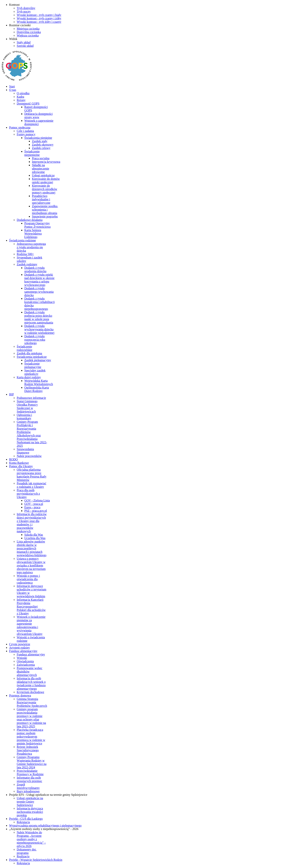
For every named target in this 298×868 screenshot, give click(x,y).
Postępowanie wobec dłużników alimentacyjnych (30, 672)
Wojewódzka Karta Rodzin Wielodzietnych (39, 382)
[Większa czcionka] (28, 35)
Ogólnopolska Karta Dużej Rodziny (37, 389)
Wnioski (22, 658)
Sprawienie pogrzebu (45, 216)
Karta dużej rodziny (29, 377)
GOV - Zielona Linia (37, 500)
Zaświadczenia (26, 665)
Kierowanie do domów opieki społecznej (46, 181)
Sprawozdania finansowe (25, 451)
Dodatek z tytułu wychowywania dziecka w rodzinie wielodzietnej (39, 329)
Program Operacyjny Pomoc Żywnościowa (37, 225)
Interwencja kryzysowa (46, 162)
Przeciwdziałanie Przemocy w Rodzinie (30, 772)
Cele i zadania (25, 131)
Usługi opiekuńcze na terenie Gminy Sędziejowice (30, 802)
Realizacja (23, 856)
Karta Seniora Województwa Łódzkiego (33, 234)
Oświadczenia (25, 661)
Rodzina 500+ (25, 254)
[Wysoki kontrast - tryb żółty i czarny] (39, 22)
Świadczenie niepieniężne (32, 153)
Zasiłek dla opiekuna (29, 353)
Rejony (21, 100)
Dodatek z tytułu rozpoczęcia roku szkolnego (35, 340)
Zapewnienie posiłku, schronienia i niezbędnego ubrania (45, 210)
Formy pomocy (26, 134)
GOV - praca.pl (34, 504)
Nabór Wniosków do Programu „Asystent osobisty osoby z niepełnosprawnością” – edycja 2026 (31, 839)
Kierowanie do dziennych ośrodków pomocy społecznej (45, 189)
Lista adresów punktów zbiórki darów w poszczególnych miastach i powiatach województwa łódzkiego (32, 548)
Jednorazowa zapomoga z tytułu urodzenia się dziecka (31, 247)
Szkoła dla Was (34, 535)
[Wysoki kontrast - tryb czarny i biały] (39, 15)
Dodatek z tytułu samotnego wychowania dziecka (39, 292)
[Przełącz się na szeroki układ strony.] (25, 46)
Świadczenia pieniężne (38, 138)
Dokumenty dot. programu (27, 851)
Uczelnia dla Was (35, 538)
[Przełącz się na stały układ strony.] (24, 42)
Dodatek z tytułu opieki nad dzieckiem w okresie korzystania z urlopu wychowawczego (39, 280)
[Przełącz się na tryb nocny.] (24, 12)
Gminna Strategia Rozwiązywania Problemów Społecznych (32, 702)
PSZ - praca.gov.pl (36, 511)
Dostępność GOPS (28, 104)
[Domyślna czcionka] (29, 32)
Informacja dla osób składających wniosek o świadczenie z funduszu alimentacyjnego (31, 684)
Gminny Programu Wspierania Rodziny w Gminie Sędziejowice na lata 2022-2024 (32, 762)
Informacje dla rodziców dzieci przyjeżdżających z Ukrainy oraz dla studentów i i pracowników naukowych (32, 523)
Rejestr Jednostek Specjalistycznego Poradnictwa (28, 750)
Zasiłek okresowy (43, 145)
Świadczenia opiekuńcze (32, 357)
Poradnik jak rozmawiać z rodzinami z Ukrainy (32, 485)
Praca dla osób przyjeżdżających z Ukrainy (28, 494)
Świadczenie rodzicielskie (25, 348)
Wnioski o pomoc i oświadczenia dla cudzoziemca (28, 579)
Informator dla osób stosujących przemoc (29, 779)
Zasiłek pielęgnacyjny (38, 360)
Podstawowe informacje (31, 398)
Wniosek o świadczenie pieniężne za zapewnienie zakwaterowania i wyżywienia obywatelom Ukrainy (31, 625)
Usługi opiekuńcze (43, 175)
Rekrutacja (23, 822)
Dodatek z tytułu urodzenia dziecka (35, 269)
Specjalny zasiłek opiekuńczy (35, 372)
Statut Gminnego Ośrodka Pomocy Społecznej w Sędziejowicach (27, 406)
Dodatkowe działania (30, 220)
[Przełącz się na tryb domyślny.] (26, 8)
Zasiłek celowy (41, 148)
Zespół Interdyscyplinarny (28, 786)
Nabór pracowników (29, 456)
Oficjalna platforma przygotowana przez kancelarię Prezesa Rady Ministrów (32, 475)
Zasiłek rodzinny (27, 264)
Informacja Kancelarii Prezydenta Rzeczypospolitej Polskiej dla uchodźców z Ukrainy (31, 607)
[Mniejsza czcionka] (28, 29)
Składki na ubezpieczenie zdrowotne (41, 169)
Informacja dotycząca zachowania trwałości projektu (30, 812)
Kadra (20, 97)
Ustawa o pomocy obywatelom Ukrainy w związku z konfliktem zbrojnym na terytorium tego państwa (31, 565)
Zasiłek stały (40, 141)
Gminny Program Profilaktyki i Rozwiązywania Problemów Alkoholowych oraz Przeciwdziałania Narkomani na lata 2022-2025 (32, 434)
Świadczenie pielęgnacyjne (33, 365)
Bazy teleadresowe (28, 791)
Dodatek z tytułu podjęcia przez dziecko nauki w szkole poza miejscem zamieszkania (39, 317)
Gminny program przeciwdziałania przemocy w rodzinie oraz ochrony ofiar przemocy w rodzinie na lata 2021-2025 (31, 718)
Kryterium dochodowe (30, 692)
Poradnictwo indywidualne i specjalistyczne (41, 199)
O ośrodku (23, 93)
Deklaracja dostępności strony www (38, 115)
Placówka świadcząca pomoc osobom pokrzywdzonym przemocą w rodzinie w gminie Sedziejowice (31, 737)
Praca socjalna (41, 158)
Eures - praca (32, 507)
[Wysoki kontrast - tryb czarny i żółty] (39, 18)
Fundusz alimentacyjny (31, 654)
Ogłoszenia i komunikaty (24, 417)
